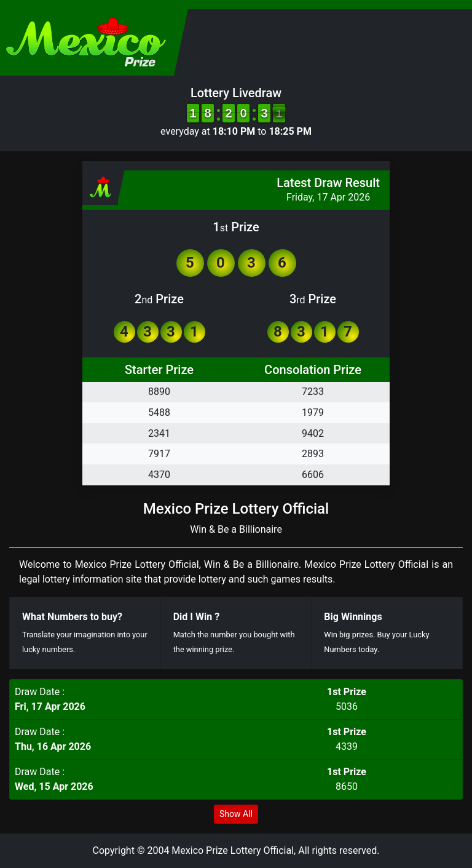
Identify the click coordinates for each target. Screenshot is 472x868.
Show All (236, 814)
